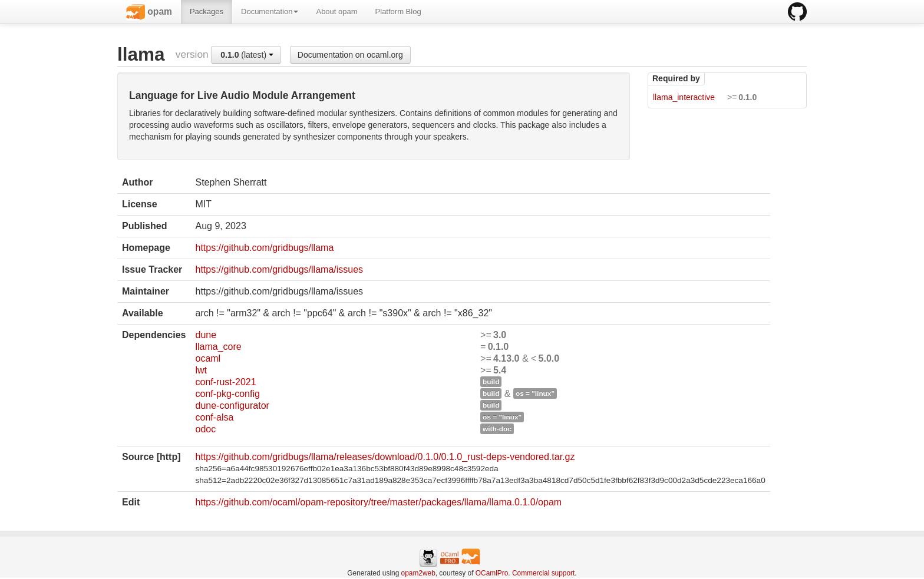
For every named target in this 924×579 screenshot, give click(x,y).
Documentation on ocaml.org (350, 55)
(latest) (247, 55)
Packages (207, 11)
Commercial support (543, 573)
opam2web (418, 573)
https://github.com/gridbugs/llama (264, 248)
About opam (336, 11)
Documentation (270, 11)
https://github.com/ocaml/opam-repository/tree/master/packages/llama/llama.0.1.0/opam (378, 502)
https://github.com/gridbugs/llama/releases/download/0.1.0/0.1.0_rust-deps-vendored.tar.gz (385, 457)
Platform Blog (398, 11)
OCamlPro (492, 573)
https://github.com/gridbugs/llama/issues (279, 269)
